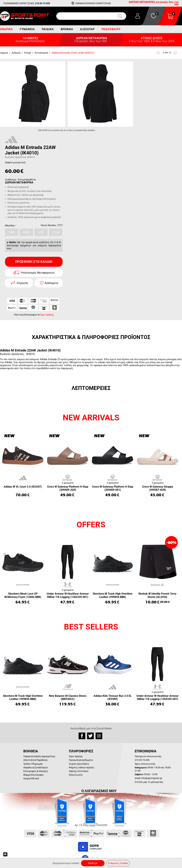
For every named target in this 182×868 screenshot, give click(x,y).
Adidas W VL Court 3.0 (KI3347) (23, 487)
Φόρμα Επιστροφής (34, 775)
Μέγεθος (10, 225)
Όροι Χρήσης (47, 315)
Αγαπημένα (51, 283)
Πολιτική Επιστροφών (26, 315)
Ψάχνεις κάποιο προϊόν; (82, 767)
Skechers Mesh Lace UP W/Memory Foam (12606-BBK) (23, 595)
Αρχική (4, 53)
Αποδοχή (93, 863)
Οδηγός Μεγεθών (52, 226)
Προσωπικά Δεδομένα (81, 760)
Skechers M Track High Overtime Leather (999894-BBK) (113, 595)
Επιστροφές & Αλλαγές (36, 771)
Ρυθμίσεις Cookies (118, 863)
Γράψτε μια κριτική (15, 162)
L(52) (41, 232)
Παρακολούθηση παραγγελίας (39, 756)
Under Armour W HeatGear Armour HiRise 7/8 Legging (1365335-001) (68, 595)
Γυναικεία (27, 29)
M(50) (26, 232)
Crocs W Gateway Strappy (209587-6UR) (158, 488)
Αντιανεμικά (41, 53)
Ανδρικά (6, 29)
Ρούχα (28, 53)
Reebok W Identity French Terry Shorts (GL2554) (157, 595)
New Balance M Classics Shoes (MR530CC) (68, 697)
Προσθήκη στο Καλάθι (34, 262)
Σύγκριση (22, 283)
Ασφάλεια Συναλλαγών (36, 767)
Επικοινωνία (76, 775)
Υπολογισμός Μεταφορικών (37, 273)
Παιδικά (48, 29)
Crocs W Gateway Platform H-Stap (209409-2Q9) (68, 488)
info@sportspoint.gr (152, 778)
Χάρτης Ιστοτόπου (79, 771)
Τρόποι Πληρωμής (33, 764)
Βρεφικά (67, 29)
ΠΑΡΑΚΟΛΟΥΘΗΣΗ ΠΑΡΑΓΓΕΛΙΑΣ (93, 3)
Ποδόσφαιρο (111, 29)
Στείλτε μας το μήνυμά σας (149, 782)
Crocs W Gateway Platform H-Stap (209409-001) (113, 488)
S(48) (12, 232)
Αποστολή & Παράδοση (35, 760)
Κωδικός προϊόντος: (16, 157)
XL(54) (56, 232)
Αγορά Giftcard (31, 778)
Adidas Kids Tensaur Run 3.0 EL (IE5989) (113, 697)
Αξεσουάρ (87, 29)
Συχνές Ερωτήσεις (79, 764)
